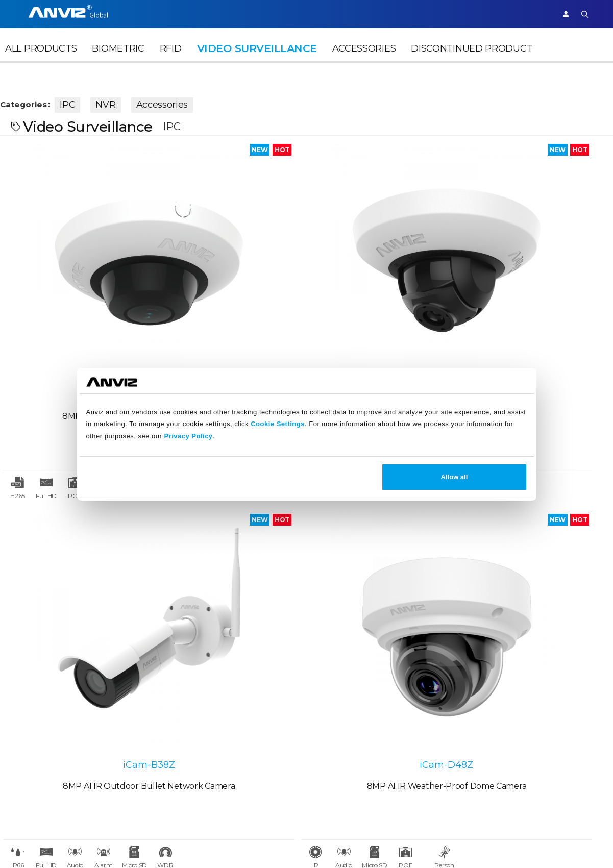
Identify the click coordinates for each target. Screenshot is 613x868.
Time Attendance (220, 14)
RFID (171, 64)
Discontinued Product (472, 64)
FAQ (235, 720)
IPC (85, 101)
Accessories (364, 64)
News (165, 681)
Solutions (280, 14)
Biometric (118, 64)
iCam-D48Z (536, 274)
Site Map (578, 842)
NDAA (20, 739)
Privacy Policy (188, 436)
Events (167, 720)
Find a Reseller (110, 720)
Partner (323, 14)
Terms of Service (332, 720)
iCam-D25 (230, 274)
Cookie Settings (278, 424)
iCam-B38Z (383, 274)
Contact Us (29, 720)
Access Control (151, 14)
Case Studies (105, 702)
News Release (180, 702)
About (20, 681)
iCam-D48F (230, 526)
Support (529, 14)
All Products (41, 64)
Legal (310, 681)
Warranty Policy (257, 739)
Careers (23, 702)
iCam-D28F (77, 274)
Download (247, 702)
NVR (123, 101)
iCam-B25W (77, 526)
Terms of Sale (326, 702)
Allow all (455, 477)
